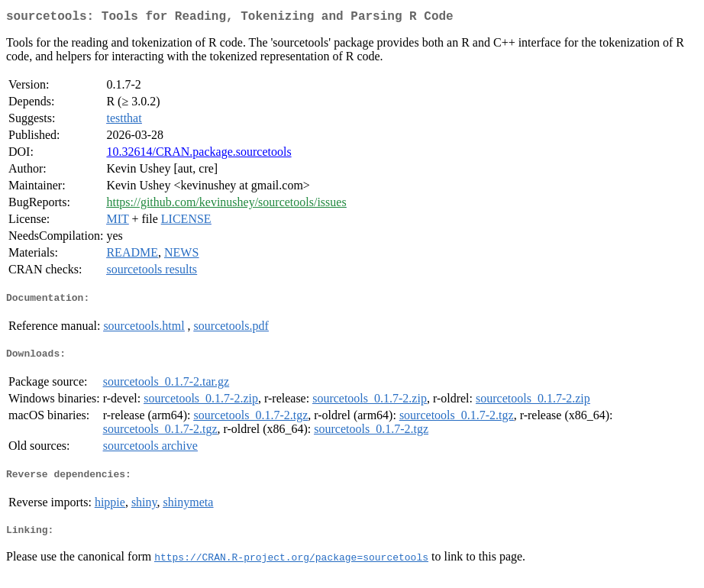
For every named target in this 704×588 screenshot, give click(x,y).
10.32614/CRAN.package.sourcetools (199, 155)
